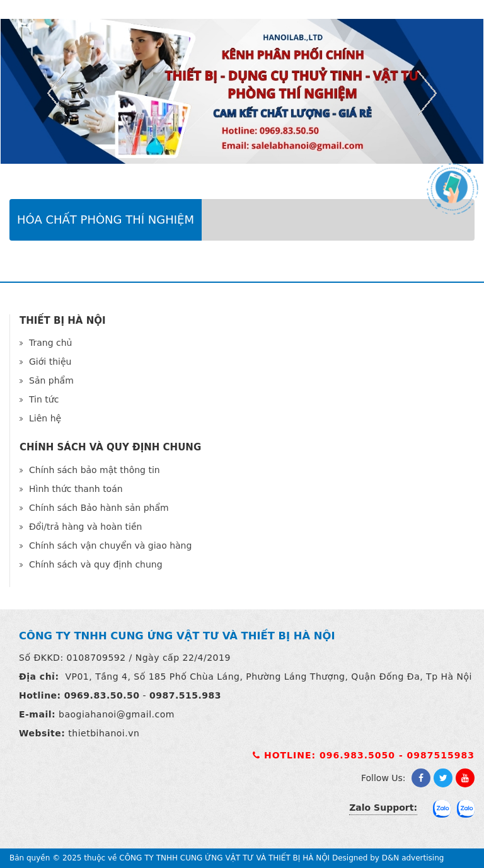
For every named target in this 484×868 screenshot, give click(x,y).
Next (427, 93)
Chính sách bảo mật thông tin (95, 470)
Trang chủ (50, 343)
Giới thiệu (50, 362)
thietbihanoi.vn (104, 733)
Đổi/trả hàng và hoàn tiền (85, 527)
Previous (57, 93)
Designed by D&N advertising (388, 858)
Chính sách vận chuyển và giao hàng (110, 545)
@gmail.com (146, 714)
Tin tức (44, 399)
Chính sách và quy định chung (96, 564)
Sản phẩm (51, 380)
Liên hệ (45, 418)
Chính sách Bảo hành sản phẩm (99, 508)
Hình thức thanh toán (76, 489)
